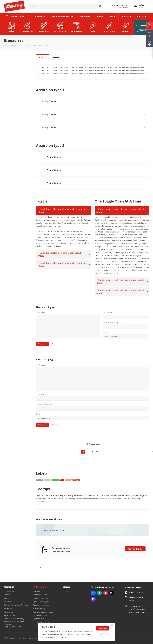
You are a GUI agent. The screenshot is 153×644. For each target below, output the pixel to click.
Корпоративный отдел (43, 612)
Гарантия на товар (41, 605)
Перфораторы (109, 26)
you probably (68, 495)
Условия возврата (41, 608)
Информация (40, 587)
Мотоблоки (28, 26)
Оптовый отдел (40, 615)
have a (120, 498)
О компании (9, 591)
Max (93, 599)
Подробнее (103, 634)
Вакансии (8, 608)
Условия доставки (41, 598)
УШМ (93, 26)
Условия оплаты (40, 595)
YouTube (106, 593)
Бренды (65, 591)
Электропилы (60, 26)
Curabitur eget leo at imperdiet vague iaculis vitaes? (60, 254)
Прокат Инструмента (42, 601)
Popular (43, 58)
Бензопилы (44, 26)
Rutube (112, 593)
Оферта (7, 601)
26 (101, 452)
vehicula (52, 223)
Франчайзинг (10, 615)
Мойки (11, 26)
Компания (9, 587)
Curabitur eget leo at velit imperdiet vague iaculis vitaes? (62, 210)
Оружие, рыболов (41, 619)
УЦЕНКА (125, 26)
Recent (56, 58)
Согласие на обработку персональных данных (14, 620)
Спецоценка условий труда (16, 605)
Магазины (8, 598)
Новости (7, 595)
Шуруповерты (76, 26)
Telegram (99, 593)
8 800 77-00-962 (121, 5)
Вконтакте (93, 593)
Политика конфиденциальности (13, 625)
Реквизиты (9, 612)
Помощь (37, 591)
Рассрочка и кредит (41, 622)
